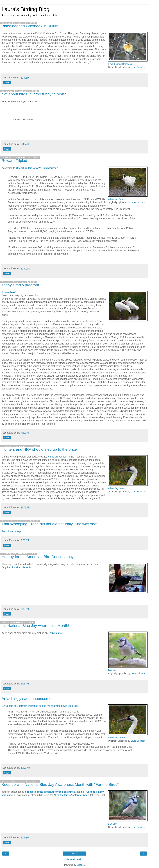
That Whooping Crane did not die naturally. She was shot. (50, 524)
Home (75, 854)
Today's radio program (20, 285)
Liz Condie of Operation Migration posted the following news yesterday (40, 706)
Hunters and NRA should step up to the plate (39, 449)
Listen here (9, 292)
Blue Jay (112, 670)
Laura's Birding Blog (25, 9)
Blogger (81, 865)
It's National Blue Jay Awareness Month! (35, 626)
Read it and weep (11, 531)
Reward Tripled (14, 161)
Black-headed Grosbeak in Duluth (30, 26)
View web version (75, 859)
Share (7, 83)
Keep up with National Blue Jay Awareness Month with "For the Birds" (60, 784)
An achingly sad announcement (28, 699)
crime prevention (57, 457)
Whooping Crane (116, 199)
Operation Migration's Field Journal (36, 168)
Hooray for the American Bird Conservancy (38, 557)
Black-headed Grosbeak (120, 64)
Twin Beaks (55, 633)
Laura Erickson (138, 67)
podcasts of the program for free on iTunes (50, 792)
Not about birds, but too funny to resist (34, 94)
